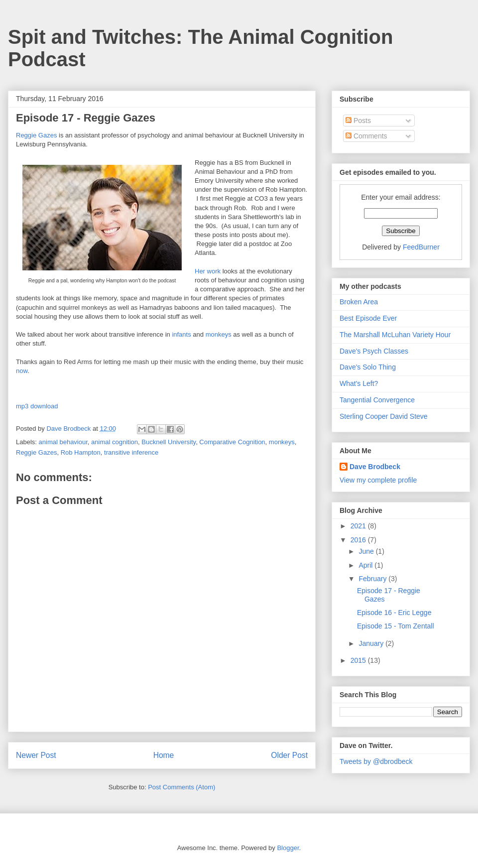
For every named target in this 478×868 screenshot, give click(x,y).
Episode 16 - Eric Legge (394, 613)
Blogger (288, 848)
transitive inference (131, 452)
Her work (208, 271)
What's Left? (359, 383)
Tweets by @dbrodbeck (376, 761)
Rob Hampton (81, 452)
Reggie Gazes (36, 135)
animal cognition (115, 442)
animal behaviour (63, 442)
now (22, 371)
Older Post (289, 755)
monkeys (219, 334)
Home (164, 755)
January (372, 643)
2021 (359, 526)
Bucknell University (169, 442)
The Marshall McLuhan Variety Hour (395, 335)
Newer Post (36, 755)
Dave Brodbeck (375, 467)
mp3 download (37, 406)
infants (181, 334)
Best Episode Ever (368, 318)
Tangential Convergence (377, 400)
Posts (358, 121)
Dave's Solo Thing (368, 367)
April (366, 565)
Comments (366, 136)
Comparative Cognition (232, 442)
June (367, 551)
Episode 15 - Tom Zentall (396, 626)
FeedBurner (421, 247)
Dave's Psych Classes (374, 351)
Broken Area (359, 302)
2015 (359, 660)
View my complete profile (378, 480)
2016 (359, 540)
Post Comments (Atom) (181, 787)
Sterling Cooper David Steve (384, 416)
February (373, 579)
